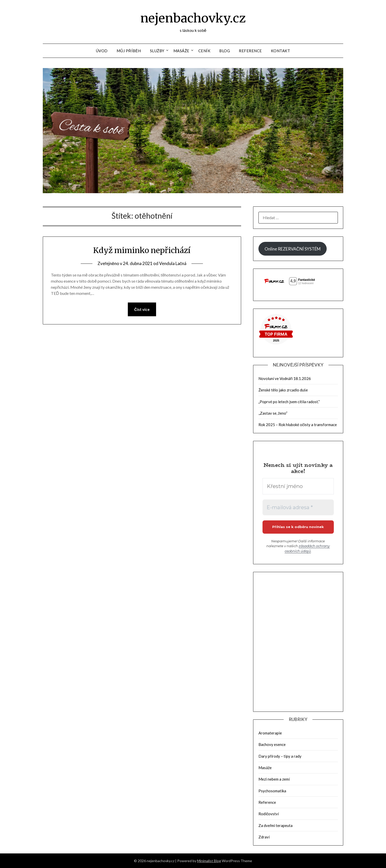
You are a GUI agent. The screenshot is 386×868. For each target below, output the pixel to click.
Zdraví (264, 837)
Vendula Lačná (173, 263)
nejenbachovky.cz (193, 18)
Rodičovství (269, 814)
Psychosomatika (272, 791)
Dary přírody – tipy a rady (280, 756)
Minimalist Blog (209, 861)
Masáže (181, 51)
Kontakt (281, 51)
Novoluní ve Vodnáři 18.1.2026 (285, 378)
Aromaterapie (270, 733)
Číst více (142, 309)
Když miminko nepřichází (142, 250)
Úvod (102, 51)
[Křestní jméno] (298, 486)
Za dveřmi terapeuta (275, 825)
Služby (157, 51)
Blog (225, 51)
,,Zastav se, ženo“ (273, 413)
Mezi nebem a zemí (274, 779)
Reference (250, 51)
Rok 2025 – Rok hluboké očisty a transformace (298, 425)
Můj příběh (129, 51)
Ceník (204, 51)
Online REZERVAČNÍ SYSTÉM (292, 249)
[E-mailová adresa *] (298, 507)
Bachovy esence (272, 744)
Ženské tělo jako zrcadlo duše (283, 390)
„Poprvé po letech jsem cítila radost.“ (289, 402)
